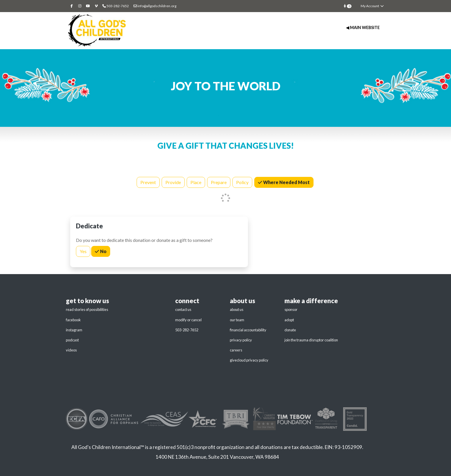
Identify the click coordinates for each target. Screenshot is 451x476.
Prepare (219, 182)
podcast (72, 340)
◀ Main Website (363, 27)
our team (237, 320)
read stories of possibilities (87, 309)
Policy (242, 182)
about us (237, 309)
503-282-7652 (187, 330)
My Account (372, 6)
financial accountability (248, 330)
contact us (183, 309)
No (103, 251)
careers (236, 350)
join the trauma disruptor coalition (311, 340)
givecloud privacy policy (249, 360)
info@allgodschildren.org (155, 6)
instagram (74, 330)
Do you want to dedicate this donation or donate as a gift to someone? (144, 240)
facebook (73, 320)
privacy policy (241, 340)
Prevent (148, 182)
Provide (173, 182)
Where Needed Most (286, 182)
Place (196, 182)
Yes (83, 251)
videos (71, 350)
